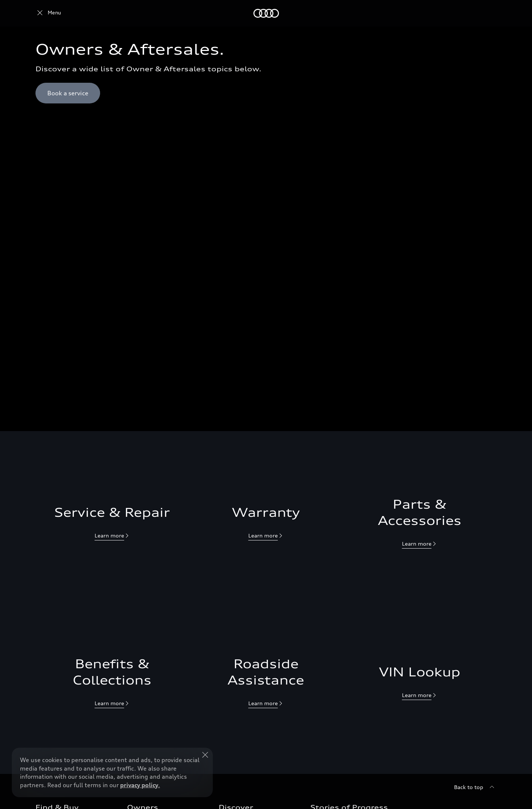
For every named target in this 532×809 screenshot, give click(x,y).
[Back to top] (475, 787)
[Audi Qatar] (48, 13)
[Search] (488, 13)
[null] (112, 536)
